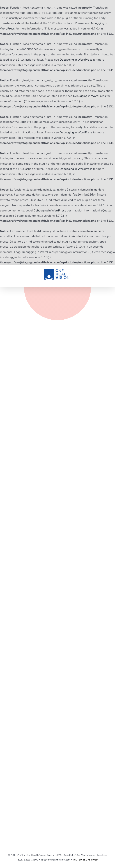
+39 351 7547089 (88, 860)
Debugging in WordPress (76, 60)
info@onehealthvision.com (56, 860)
